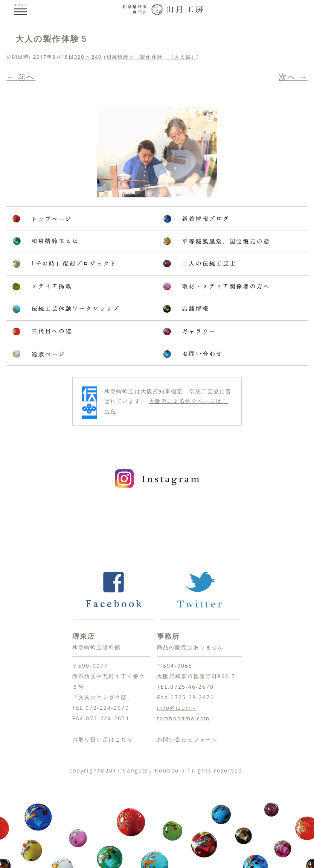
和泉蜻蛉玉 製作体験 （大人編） (152, 57)
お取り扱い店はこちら (103, 739)
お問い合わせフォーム (187, 739)
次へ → (293, 77)
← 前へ (21, 77)
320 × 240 (88, 57)
